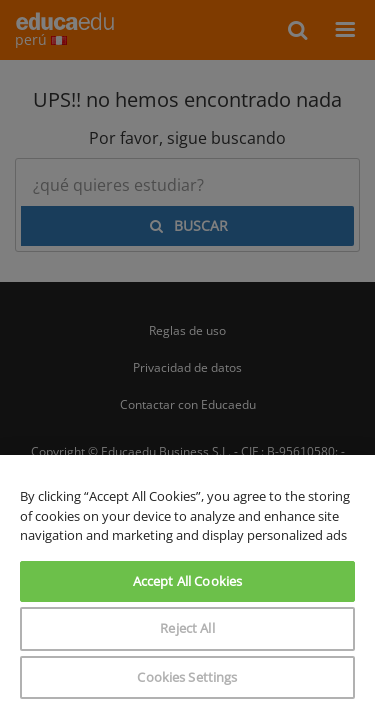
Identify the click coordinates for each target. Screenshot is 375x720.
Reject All (187, 628)
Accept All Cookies (187, 581)
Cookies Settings (187, 677)
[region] (187, 587)
